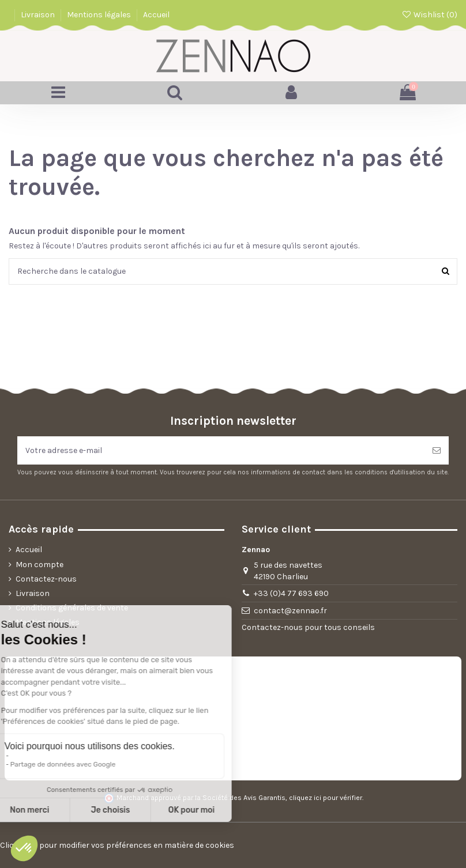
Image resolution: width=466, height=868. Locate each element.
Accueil (156, 15)
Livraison (39, 15)
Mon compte (40, 565)
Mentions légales (100, 15)
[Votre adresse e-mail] (221, 450)
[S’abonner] (437, 450)
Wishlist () (429, 15)
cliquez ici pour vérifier (326, 798)
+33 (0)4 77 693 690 (291, 593)
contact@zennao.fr (290, 611)
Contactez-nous (46, 579)
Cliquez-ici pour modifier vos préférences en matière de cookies (117, 845)
